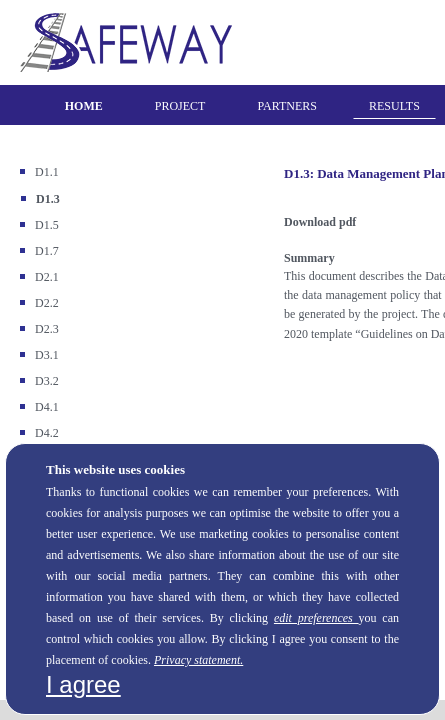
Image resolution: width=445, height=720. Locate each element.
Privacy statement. (198, 660)
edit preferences (316, 618)
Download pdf (320, 222)
